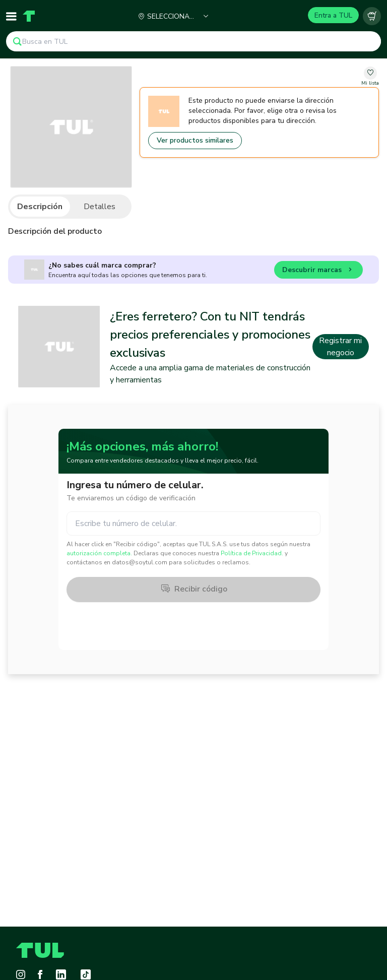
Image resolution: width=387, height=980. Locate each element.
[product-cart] (372, 16)
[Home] (29, 16)
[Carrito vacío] (372, 16)
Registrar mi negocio (340, 347)
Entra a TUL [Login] (333, 15)
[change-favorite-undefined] (370, 77)
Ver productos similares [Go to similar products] (195, 140)
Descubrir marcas (318, 271)
